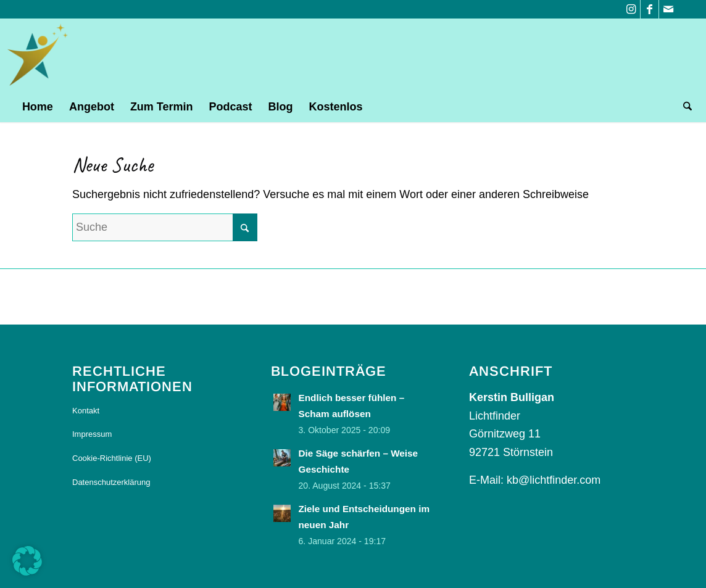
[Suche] (683, 107)
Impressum (92, 434)
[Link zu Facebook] (650, 9)
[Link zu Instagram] (631, 9)
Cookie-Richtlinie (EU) (112, 458)
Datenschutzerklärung (111, 482)
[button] (27, 561)
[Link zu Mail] (668, 9)
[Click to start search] (245, 227)
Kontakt (86, 411)
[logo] (39, 55)
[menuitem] (38, 107)
